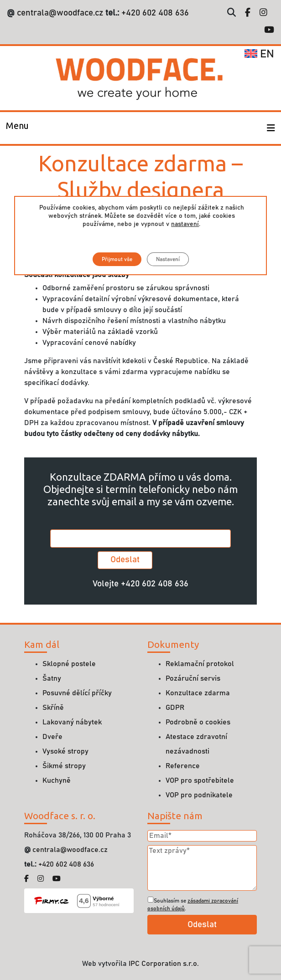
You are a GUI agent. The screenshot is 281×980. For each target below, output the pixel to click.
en (259, 54)
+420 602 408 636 (154, 13)
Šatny (52, 678)
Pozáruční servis (193, 678)
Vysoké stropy (65, 751)
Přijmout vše (117, 259)
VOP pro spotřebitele (200, 780)
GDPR (175, 708)
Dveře (52, 737)
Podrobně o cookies (198, 722)
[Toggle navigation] (17, 128)
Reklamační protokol (200, 664)
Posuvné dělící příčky (77, 693)
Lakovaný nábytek (72, 722)
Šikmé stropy (64, 766)
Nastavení (167, 259)
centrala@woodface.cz (60, 13)
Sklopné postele (69, 664)
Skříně (53, 708)
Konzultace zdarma (198, 693)
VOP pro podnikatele (199, 795)
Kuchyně (57, 780)
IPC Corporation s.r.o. (164, 964)
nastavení (185, 224)
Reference (183, 766)
